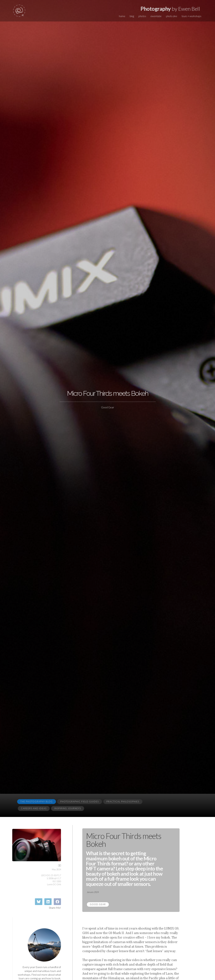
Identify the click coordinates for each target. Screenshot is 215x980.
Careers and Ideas (34, 808)
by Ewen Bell (170, 9)
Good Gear (98, 904)
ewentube (156, 16)
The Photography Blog (37, 802)
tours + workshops (191, 16)
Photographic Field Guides (80, 802)
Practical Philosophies (123, 802)
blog (132, 16)
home (122, 16)
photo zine (171, 16)
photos (142, 16)
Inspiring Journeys (68, 808)
